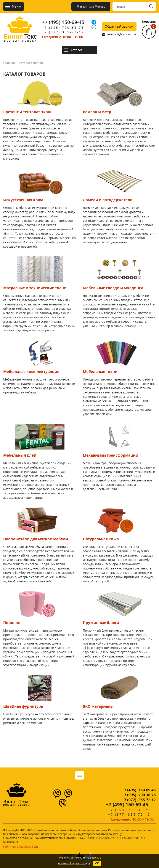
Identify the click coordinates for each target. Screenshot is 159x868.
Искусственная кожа (23, 200)
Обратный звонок (119, 26)
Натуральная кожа (101, 539)
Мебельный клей (20, 455)
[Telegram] (94, 22)
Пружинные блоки (101, 623)
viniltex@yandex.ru (122, 34)
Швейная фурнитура (23, 706)
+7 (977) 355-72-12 (63, 32)
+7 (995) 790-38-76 (63, 28)
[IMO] (94, 27)
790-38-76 (139, 795)
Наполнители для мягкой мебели (36, 539)
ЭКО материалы (98, 706)
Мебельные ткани (100, 372)
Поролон (12, 623)
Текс (20, 37)
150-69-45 (139, 790)
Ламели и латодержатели (108, 200)
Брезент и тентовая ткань (28, 112)
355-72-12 (139, 800)
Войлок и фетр (97, 112)
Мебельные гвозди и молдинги (113, 288)
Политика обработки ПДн (21, 847)
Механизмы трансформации (111, 455)
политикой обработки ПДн (74, 863)
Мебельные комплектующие (31, 372)
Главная (9, 63)
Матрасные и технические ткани (35, 288)
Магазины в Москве (91, 6)
